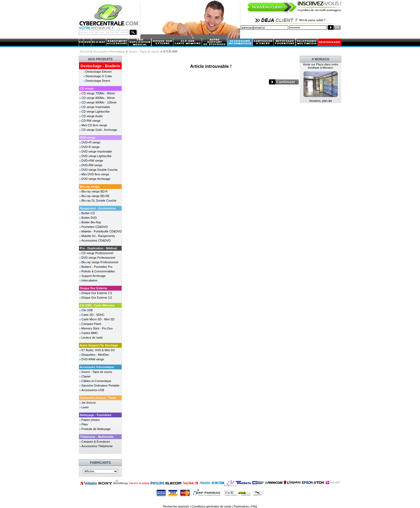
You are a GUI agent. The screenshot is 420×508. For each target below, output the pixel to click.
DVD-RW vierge (92, 165)
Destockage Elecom (99, 72)
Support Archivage (93, 276)
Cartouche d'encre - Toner (98, 398)
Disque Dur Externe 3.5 (97, 298)
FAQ (254, 506)
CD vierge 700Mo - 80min (98, 93)
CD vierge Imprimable (96, 107)
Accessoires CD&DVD (96, 240)
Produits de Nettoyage (96, 429)
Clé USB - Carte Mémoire (97, 305)
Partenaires (241, 506)
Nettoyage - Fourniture (96, 415)
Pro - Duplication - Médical (98, 248)
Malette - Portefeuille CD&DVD (102, 231)
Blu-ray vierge (90, 187)
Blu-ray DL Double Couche (99, 201)
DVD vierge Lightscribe (97, 156)
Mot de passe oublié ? (312, 20)
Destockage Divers (98, 81)
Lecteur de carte (92, 338)
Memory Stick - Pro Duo (97, 328)
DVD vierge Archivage (96, 179)
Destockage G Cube (99, 76)
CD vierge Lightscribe (95, 112)
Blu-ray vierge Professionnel (100, 262)
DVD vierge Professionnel (98, 258)
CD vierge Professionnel (97, 253)
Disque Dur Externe (93, 288)
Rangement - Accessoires (98, 208)
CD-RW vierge (91, 121)
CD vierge (87, 88)
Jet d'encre (89, 403)
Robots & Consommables (98, 271)
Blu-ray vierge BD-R (95, 191)
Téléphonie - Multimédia (97, 437)
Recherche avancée (176, 506)
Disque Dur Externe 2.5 (97, 293)
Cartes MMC (90, 333)
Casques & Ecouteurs (96, 442)
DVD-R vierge (91, 147)
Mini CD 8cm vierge (94, 125)
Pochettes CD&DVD (95, 227)
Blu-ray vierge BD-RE (95, 196)
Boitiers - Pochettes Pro (97, 267)
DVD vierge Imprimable (97, 151)
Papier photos (91, 420)
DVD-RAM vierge (93, 359)
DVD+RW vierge (92, 161)
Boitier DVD (89, 218)
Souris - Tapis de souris (144, 51)
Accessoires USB (93, 390)
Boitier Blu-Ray (91, 222)
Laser (85, 407)
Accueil (85, 51)
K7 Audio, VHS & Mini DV (98, 350)
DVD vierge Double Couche (100, 170)
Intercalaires (89, 280)
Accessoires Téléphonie (97, 446)
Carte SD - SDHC (93, 315)
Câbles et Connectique (96, 381)
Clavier (86, 376)
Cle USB (87, 310)
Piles (85, 424)
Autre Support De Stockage (99, 345)
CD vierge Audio (92, 116)
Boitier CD (88, 213)
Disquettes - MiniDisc (95, 355)
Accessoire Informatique (109, 51)
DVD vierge (88, 138)
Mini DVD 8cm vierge (95, 174)
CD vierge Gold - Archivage (99, 130)
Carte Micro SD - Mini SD (98, 319)
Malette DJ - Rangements (98, 236)
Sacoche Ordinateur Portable (100, 385)
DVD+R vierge (91, 142)
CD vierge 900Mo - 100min (99, 102)
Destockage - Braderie (100, 66)
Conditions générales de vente (211, 506)
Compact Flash (91, 324)
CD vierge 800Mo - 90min (98, 98)
